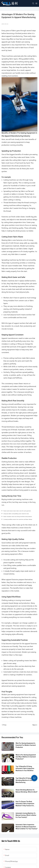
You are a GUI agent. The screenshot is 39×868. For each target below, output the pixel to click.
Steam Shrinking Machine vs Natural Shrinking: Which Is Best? (27, 791)
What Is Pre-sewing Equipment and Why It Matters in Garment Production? (26, 757)
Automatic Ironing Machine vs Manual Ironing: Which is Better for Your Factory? (26, 815)
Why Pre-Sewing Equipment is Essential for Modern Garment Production (26, 745)
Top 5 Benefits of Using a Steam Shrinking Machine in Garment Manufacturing (26, 780)
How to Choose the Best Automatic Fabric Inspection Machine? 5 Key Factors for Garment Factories (25, 804)
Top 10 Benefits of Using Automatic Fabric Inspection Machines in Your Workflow (25, 769)
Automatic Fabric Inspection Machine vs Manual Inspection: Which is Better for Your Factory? (27, 827)
